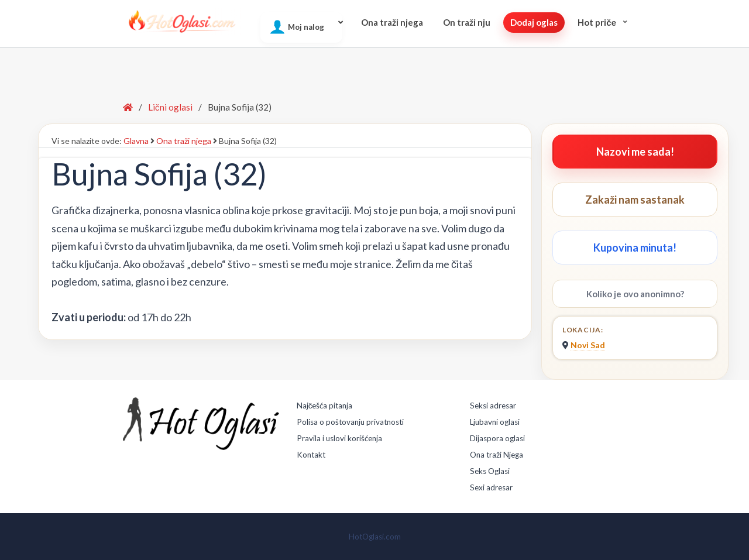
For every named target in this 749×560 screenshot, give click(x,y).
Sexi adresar (491, 487)
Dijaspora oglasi (497, 438)
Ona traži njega (392, 22)
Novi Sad (588, 345)
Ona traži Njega (497, 455)
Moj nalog (306, 27)
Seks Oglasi (490, 471)
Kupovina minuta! (635, 248)
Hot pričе (597, 22)
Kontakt (311, 455)
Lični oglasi (170, 107)
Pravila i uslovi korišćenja (339, 438)
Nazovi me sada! (635, 152)
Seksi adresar (493, 406)
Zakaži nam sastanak (635, 200)
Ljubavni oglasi (495, 422)
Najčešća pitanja (325, 406)
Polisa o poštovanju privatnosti (350, 422)
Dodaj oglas (534, 22)
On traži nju (467, 22)
